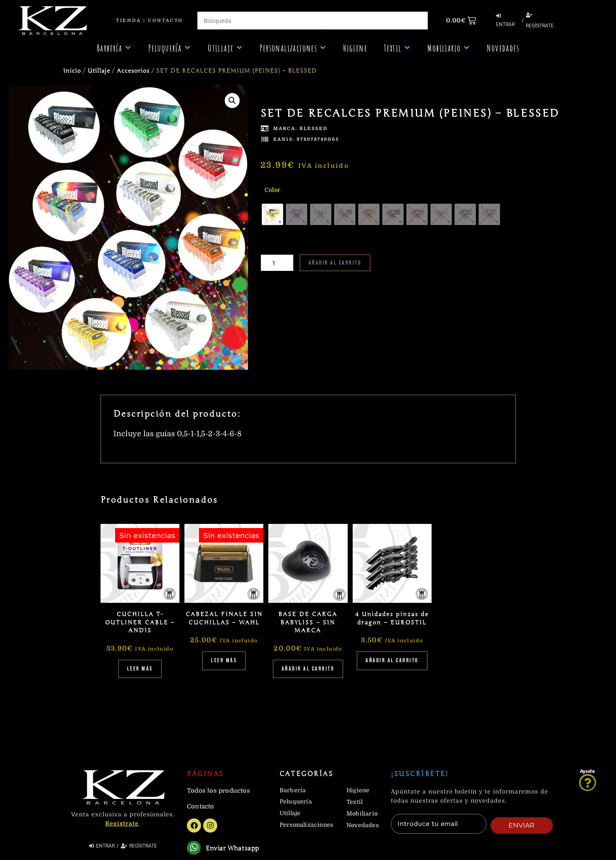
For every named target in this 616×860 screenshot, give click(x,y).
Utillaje (99, 71)
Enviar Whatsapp (234, 849)
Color (272, 190)
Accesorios (133, 71)
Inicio (72, 71)
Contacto (165, 21)
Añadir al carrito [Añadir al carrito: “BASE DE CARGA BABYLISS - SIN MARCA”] (308, 669)
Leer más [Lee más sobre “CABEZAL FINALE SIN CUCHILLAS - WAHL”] (224, 660)
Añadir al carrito (335, 263)
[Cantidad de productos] (277, 263)
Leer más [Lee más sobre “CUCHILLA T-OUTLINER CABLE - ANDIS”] (140, 669)
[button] (114, 48)
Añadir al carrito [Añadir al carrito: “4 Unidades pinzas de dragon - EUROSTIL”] (392, 660)
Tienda (128, 21)
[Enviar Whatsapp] (195, 849)
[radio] (272, 214)
